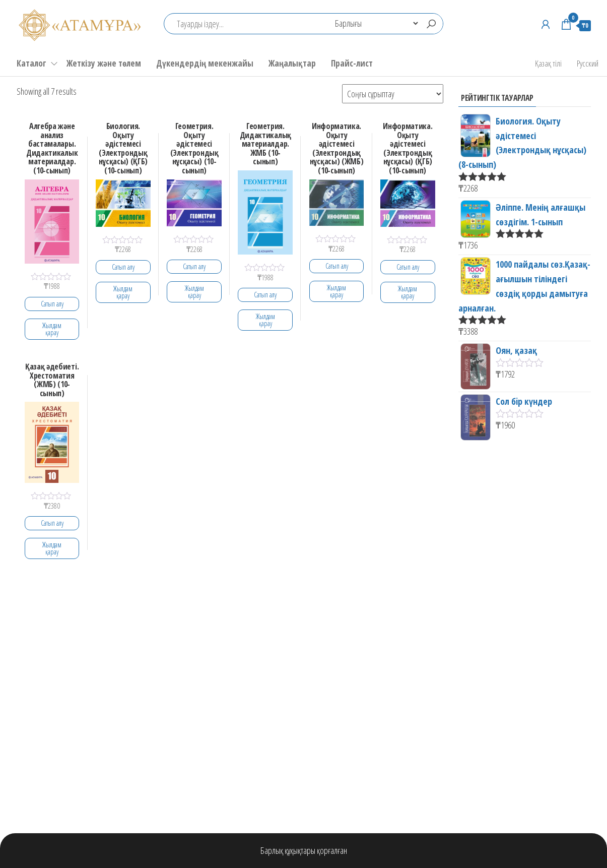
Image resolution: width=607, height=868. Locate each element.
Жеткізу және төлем (104, 63)
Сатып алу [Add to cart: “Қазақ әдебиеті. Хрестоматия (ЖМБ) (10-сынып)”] (52, 523)
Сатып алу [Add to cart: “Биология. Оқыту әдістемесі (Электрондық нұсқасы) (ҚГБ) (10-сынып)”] (123, 267)
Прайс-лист (352, 63)
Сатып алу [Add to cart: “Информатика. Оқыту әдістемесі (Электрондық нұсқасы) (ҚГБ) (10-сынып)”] (408, 267)
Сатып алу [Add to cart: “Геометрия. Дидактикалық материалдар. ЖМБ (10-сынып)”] (265, 295)
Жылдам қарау (52, 329)
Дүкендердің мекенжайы (205, 63)
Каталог (31, 63)
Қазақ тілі (548, 63)
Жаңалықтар (292, 63)
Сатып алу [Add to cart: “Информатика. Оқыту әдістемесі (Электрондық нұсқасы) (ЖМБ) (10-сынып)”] (337, 266)
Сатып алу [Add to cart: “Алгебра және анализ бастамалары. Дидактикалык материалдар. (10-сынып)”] (52, 304)
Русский (588, 63)
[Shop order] (393, 94)
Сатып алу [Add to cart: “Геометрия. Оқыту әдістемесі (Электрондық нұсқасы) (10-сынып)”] (194, 266)
